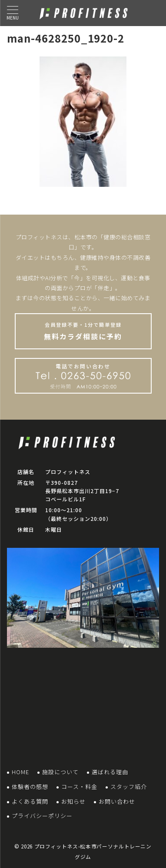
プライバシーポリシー (42, 816)
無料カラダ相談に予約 (83, 331)
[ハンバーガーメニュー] (13, 13)
